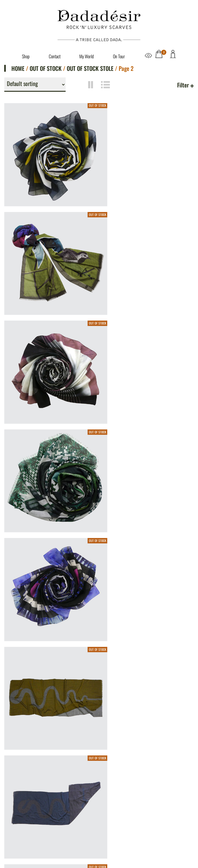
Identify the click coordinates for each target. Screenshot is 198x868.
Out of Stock (46, 68)
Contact (55, 56)
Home (18, 68)
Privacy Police (23, 805)
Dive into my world (28, 781)
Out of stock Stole (90, 68)
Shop (26, 56)
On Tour (119, 56)
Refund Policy (23, 821)
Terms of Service (26, 813)
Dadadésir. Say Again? (31, 773)
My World (87, 56)
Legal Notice (21, 797)
